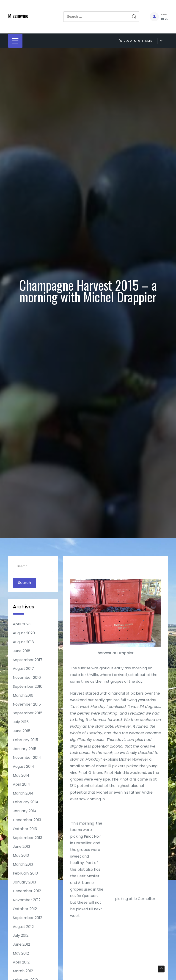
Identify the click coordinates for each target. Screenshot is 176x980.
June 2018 (22, 651)
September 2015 (28, 713)
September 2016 (28, 686)
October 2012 (25, 909)
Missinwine (18, 16)
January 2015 (25, 749)
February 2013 (25, 873)
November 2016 (27, 678)
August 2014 (23, 766)
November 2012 (27, 900)
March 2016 (23, 695)
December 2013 (27, 820)
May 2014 (21, 775)
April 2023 (22, 624)
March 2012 (23, 971)
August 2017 (23, 669)
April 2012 (21, 962)
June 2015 (22, 731)
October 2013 (25, 829)
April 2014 (21, 784)
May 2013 (21, 855)
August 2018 (23, 642)
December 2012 (27, 891)
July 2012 (21, 935)
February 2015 (25, 740)
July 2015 (21, 722)
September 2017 (28, 660)
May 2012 (21, 953)
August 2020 (24, 633)
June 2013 (21, 846)
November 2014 (27, 758)
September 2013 (27, 838)
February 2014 (26, 802)
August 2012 (23, 927)
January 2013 (24, 882)
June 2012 (21, 944)
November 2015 (27, 704)
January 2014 (25, 811)
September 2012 (27, 918)
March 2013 (23, 864)
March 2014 (23, 793)
